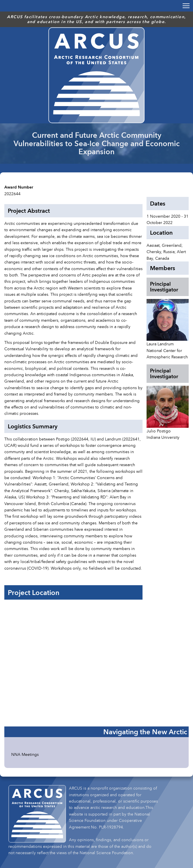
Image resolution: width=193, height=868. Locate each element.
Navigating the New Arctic (145, 732)
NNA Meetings (25, 754)
